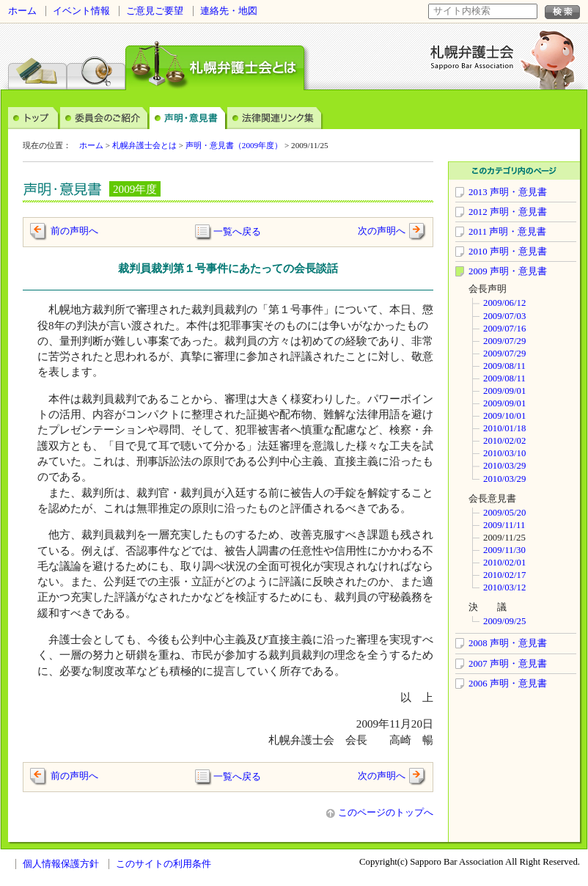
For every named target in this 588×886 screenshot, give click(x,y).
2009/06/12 (504, 303)
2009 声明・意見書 (508, 271)
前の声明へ (74, 231)
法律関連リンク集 (275, 117)
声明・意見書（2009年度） (234, 145)
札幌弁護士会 (473, 57)
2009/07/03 (504, 316)
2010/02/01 (504, 563)
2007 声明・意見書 (508, 664)
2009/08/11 (504, 366)
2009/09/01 (504, 391)
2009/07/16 (504, 329)
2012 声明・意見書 (508, 212)
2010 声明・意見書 (508, 252)
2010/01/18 (504, 428)
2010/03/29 (504, 466)
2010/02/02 (504, 441)
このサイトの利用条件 (163, 864)
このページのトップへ (380, 813)
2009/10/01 (504, 416)
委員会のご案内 (105, 117)
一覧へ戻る (237, 231)
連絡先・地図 (229, 11)
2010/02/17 (504, 575)
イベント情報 (81, 11)
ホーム (22, 11)
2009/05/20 (504, 513)
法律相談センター (37, 62)
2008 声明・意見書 (508, 643)
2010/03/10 (504, 453)
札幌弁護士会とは (144, 145)
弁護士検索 (96, 62)
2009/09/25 (504, 621)
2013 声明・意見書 (508, 192)
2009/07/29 (504, 341)
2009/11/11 (504, 525)
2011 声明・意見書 (507, 232)
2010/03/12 (504, 587)
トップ (34, 117)
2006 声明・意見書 (508, 684)
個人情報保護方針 (61, 864)
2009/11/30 (504, 550)
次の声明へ (392, 231)
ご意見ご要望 (155, 11)
